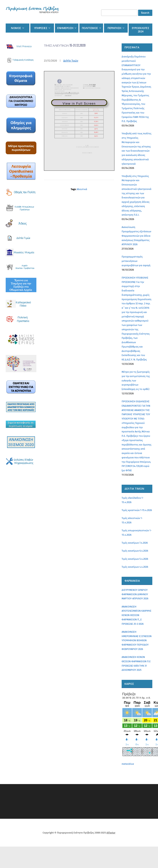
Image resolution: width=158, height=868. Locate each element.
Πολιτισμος (90, 28)
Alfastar (111, 833)
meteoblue (128, 764)
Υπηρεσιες (41, 28)
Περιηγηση (114, 28)
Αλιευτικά (82, 189)
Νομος (16, 28)
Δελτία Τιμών (71, 61)
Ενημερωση (65, 28)
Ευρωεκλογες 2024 (141, 30)
